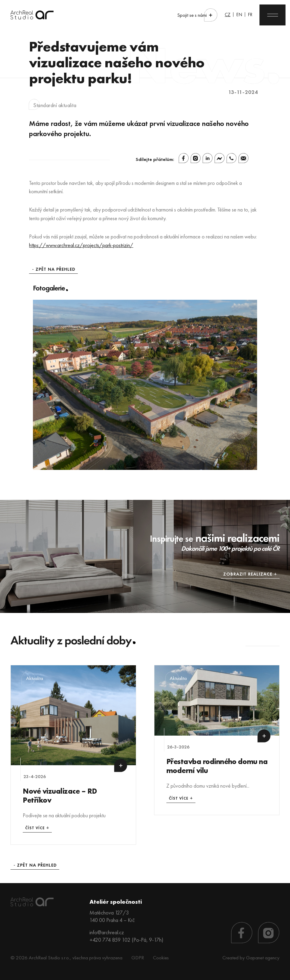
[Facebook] (184, 158)
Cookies (161, 958)
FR (250, 15)
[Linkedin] (208, 158)
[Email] (243, 158)
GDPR (138, 958)
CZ (227, 15)
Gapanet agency (263, 958)
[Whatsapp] (231, 158)
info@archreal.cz (107, 932)
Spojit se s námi (192, 15)
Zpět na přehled (56, 269)
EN (239, 15)
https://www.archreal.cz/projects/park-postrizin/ (81, 245)
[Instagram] (196, 158)
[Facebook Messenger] (220, 158)
